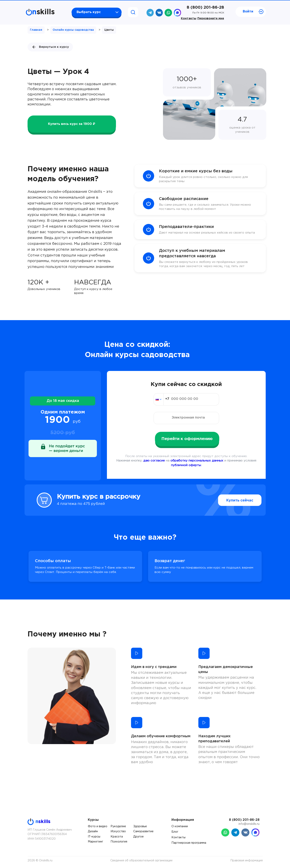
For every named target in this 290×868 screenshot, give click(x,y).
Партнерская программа (189, 843)
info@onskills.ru (249, 824)
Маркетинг (95, 842)
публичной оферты (186, 465)
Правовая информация (246, 861)
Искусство (118, 831)
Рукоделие (118, 826)
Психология (119, 842)
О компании (180, 826)
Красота (117, 837)
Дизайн (93, 831)
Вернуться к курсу (50, 47)
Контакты (189, 18)
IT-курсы (94, 837)
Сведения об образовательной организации (141, 861)
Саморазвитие (143, 831)
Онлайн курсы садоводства (73, 30)
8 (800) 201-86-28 (205, 7)
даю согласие (154, 461)
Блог (175, 832)
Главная (36, 30)
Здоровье (140, 826)
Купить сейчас (231, 500)
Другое (138, 837)
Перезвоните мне (211, 18)
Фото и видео (98, 826)
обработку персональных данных (197, 461)
